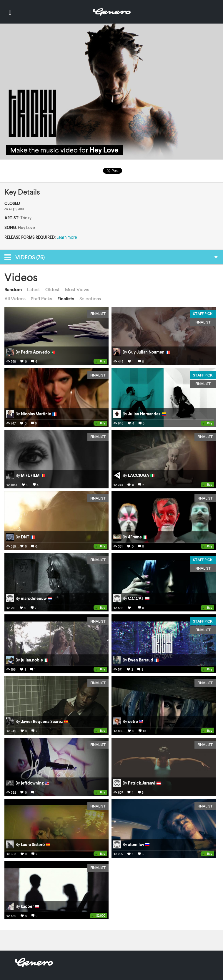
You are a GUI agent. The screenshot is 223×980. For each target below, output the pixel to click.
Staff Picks (41, 299)
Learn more (67, 237)
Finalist (98, 314)
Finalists (66, 299)
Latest (34, 289)
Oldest (53, 289)
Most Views (77, 289)
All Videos (15, 299)
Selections (90, 299)
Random (13, 289)
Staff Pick (203, 314)
